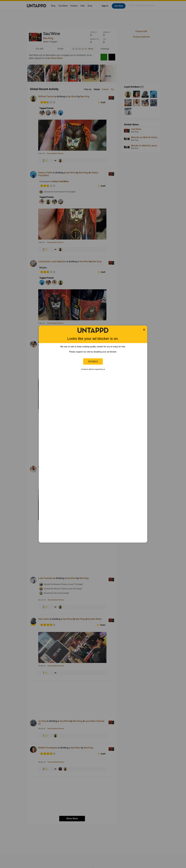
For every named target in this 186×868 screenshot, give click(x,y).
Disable (93, 361)
